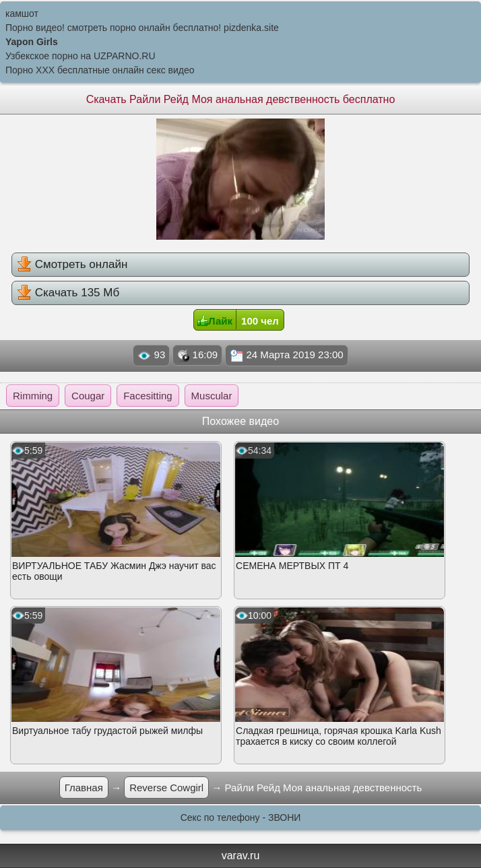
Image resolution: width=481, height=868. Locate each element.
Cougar (88, 396)
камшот (22, 13)
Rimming (33, 396)
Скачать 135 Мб (68, 292)
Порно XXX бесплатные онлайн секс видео (100, 70)
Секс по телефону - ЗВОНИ (241, 817)
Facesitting (148, 396)
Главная (84, 788)
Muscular (212, 396)
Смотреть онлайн (72, 264)
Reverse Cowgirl (166, 788)
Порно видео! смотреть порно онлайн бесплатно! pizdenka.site (142, 28)
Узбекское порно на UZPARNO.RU (81, 56)
